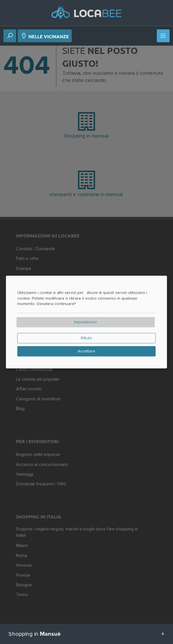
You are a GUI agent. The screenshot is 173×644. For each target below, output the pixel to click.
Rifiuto (86, 338)
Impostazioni (85, 322)
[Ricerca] (10, 36)
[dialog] (86, 322)
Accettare (86, 351)
